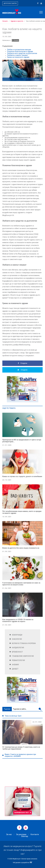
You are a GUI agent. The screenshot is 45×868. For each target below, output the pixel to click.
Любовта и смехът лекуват (17, 55)
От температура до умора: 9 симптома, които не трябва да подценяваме (21, 748)
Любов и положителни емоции (19, 50)
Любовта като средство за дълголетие (22, 53)
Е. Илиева (15, 40)
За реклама (21, 834)
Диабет (15, 669)
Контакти (35, 834)
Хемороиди (17, 635)
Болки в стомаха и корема (24, 643)
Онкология (17, 639)
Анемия (15, 665)
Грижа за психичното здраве (18, 57)
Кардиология (18, 648)
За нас (9, 834)
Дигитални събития (10, 3)
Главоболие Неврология (23, 656)
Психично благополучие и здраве (20, 51)
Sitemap (25, 836)
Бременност (17, 652)
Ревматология (18, 660)
